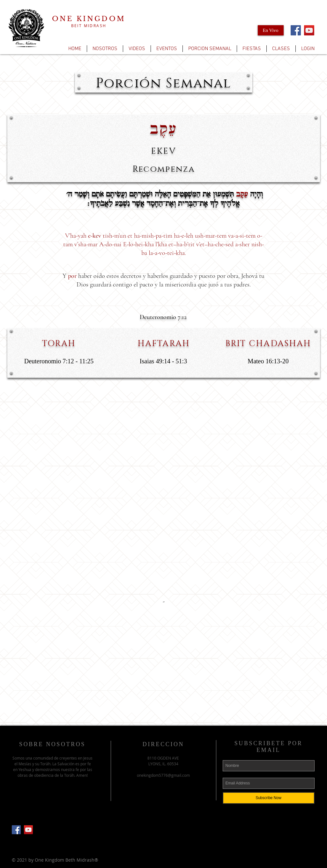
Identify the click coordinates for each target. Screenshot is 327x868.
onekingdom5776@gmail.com (163, 775)
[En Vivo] (271, 30)
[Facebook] (296, 30)
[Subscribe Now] (269, 798)
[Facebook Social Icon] (16, 830)
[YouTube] (309, 30)
